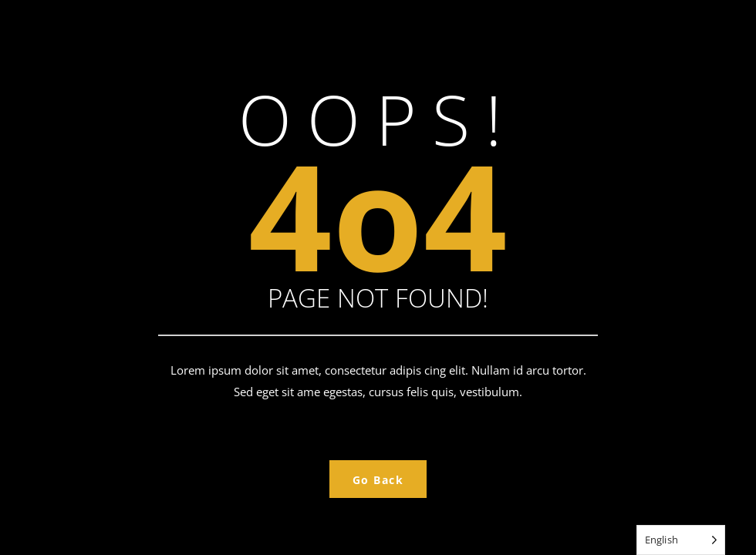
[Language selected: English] (681, 540)
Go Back (378, 480)
